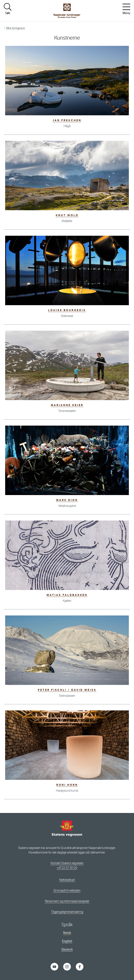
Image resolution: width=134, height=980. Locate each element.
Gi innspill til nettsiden (67, 890)
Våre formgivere (15, 28)
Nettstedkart (67, 880)
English (67, 941)
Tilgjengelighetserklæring (67, 912)
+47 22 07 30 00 (67, 868)
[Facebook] (80, 966)
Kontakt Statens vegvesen (67, 863)
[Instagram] (67, 966)
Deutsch (67, 949)
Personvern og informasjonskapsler (67, 901)
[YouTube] (54, 966)
